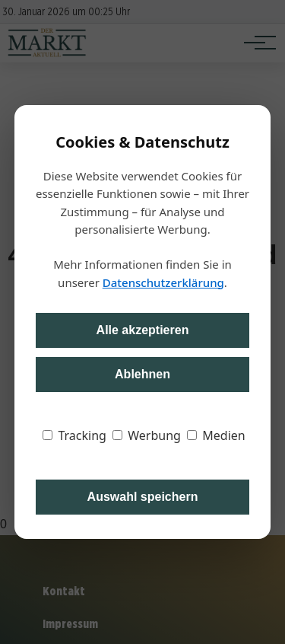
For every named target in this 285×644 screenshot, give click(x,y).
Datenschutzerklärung (163, 282)
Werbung (147, 435)
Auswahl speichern (143, 497)
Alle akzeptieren (143, 330)
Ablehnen (142, 374)
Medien (216, 435)
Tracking (74, 435)
